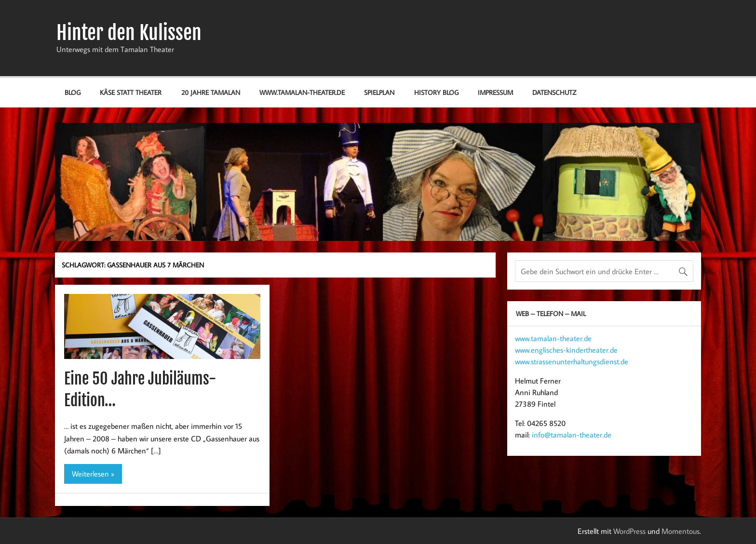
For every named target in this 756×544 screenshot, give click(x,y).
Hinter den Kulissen (129, 33)
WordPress (629, 531)
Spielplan (379, 92)
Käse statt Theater (131, 92)
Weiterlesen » (93, 474)
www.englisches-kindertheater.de (566, 350)
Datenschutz (554, 92)
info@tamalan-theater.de (572, 435)
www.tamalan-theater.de (302, 92)
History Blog (436, 92)
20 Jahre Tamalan (211, 92)
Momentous (681, 531)
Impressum (495, 92)
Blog (73, 92)
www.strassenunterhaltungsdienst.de (572, 361)
